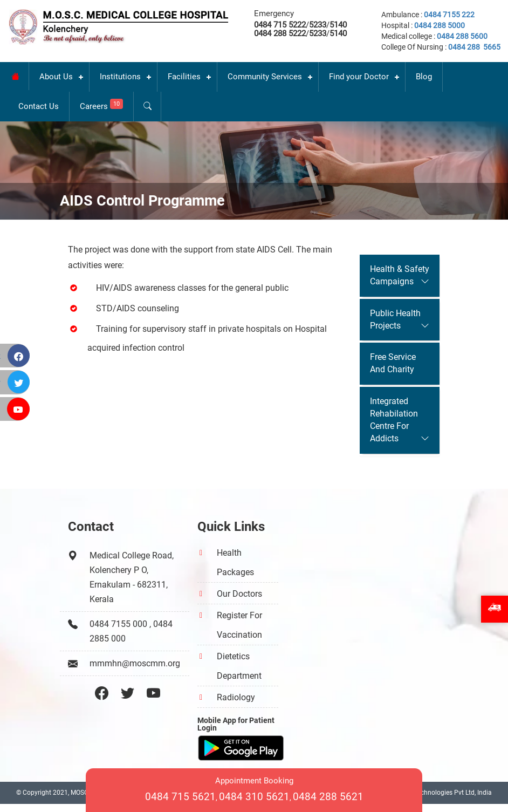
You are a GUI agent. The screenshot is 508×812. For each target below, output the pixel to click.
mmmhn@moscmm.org (135, 663)
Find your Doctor (359, 77)
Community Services (265, 77)
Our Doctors (239, 594)
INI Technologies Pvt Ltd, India (448, 793)
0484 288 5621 (328, 797)
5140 (338, 25)
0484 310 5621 (254, 797)
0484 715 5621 (180, 797)
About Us (56, 77)
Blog (424, 77)
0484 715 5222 (280, 25)
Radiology (236, 697)
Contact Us (39, 106)
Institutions (120, 77)
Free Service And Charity (393, 363)
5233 (318, 25)
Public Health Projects (395, 319)
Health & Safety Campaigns (400, 275)
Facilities (184, 77)
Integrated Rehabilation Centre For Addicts (394, 420)
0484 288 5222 (280, 33)
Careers (101, 105)
